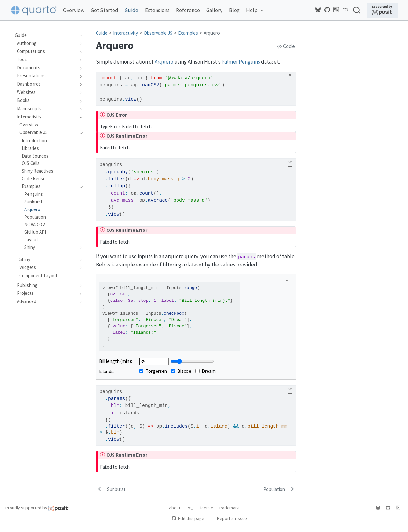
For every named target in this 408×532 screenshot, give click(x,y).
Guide (102, 33)
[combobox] (357, 10)
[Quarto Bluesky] (318, 10)
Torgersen (153, 371)
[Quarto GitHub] (327, 10)
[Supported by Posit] (382, 10)
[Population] (279, 489)
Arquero (212, 33)
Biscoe (181, 371)
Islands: (107, 371)
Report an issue (229, 518)
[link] (255, 10)
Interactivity (126, 33)
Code (286, 46)
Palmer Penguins (241, 62)
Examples (188, 33)
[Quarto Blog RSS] (336, 10)
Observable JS (158, 33)
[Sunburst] (111, 489)
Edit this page (188, 518)
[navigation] (79, 35)
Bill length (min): (116, 361)
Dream (206, 371)
